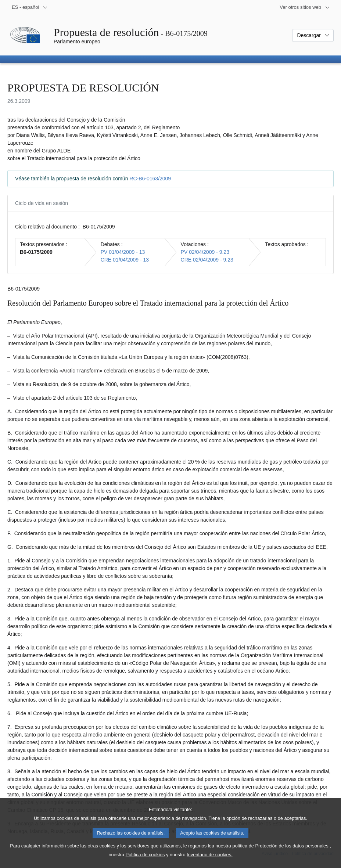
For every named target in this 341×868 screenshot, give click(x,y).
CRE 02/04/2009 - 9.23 (207, 260)
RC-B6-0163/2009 (150, 179)
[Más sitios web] (305, 7)
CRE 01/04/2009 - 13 (125, 260)
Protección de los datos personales (292, 856)
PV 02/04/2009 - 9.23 (205, 252)
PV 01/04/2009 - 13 (123, 252)
